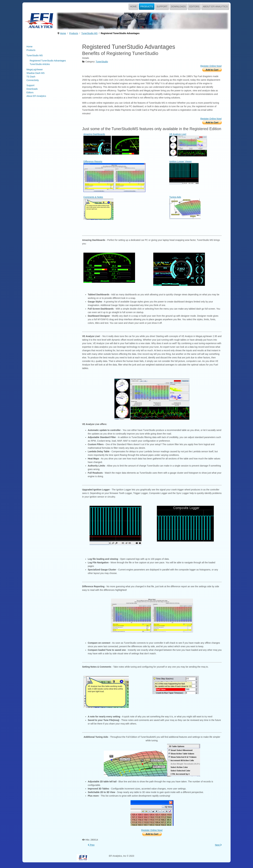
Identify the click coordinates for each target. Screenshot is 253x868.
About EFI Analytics (215, 6)
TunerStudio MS (35, 55)
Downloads (178, 6)
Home (133, 6)
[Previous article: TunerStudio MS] (91, 845)
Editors (194, 6)
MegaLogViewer (35, 70)
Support (162, 6)
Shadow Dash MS (35, 73)
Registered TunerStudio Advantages (48, 61)
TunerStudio (102, 62)
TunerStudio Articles (40, 64)
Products (147, 6)
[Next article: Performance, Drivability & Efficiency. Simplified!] (218, 845)
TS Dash (31, 77)
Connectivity (33, 80)
